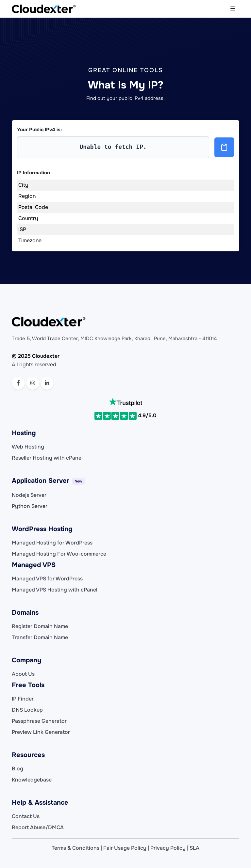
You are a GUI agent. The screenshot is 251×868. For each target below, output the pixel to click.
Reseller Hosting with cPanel (47, 458)
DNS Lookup (27, 710)
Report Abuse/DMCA (38, 827)
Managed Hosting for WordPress (52, 543)
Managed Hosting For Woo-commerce (59, 554)
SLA (194, 848)
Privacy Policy (168, 848)
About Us (23, 674)
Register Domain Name (40, 626)
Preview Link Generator (41, 732)
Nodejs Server (29, 495)
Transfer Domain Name (40, 637)
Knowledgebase (32, 780)
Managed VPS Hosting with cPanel (55, 590)
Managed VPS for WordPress (47, 579)
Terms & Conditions (75, 848)
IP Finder (23, 699)
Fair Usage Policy (125, 848)
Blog (17, 769)
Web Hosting (28, 447)
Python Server (30, 506)
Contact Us (26, 816)
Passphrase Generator (39, 721)
